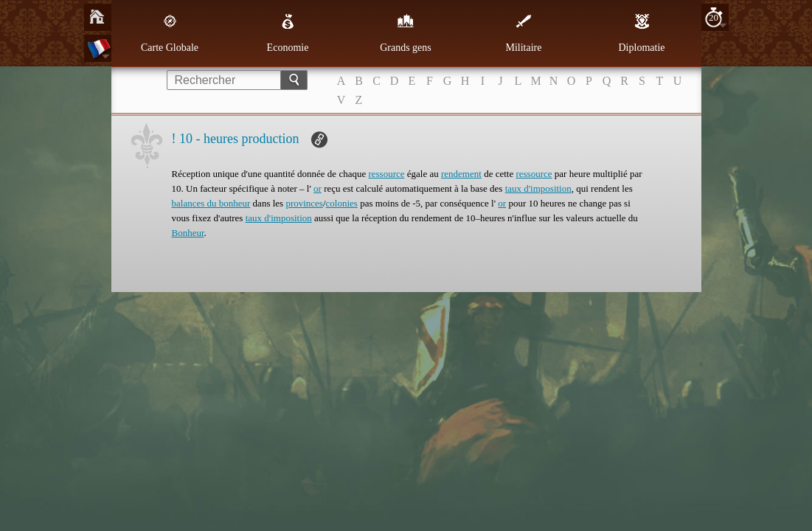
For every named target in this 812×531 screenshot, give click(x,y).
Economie (288, 33)
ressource (386, 174)
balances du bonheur (211, 203)
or (317, 188)
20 (714, 17)
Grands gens (406, 33)
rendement (461, 174)
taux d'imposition (538, 188)
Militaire (524, 33)
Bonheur (188, 233)
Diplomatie (642, 33)
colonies (342, 203)
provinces (304, 203)
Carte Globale (170, 33)
